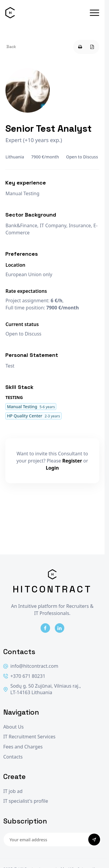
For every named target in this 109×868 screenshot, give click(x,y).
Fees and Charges (23, 747)
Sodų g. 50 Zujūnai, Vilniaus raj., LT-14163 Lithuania (42, 689)
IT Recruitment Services (29, 737)
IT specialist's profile (26, 801)
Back (11, 47)
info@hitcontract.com (31, 666)
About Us (13, 727)
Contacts (13, 757)
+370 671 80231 (24, 676)
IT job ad (13, 791)
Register (72, 461)
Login (52, 468)
